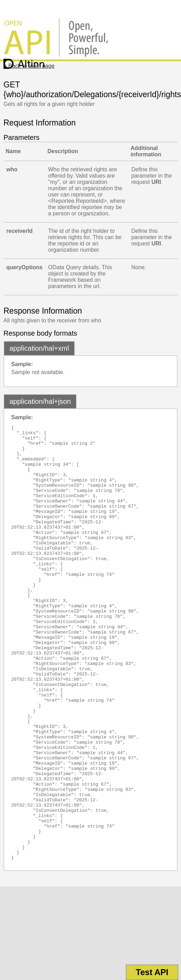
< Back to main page (29, 66)
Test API (152, 972)
